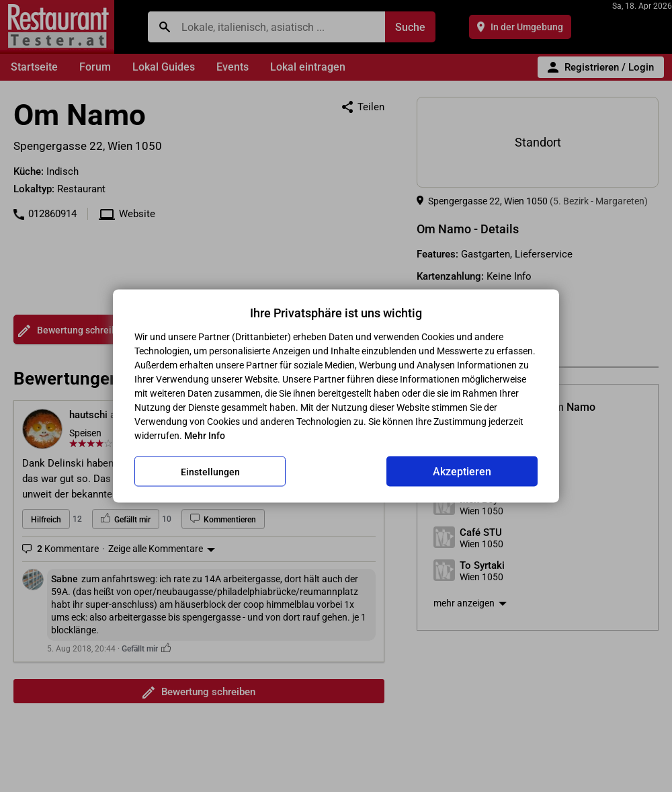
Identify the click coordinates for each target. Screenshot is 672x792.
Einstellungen (210, 471)
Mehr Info (205, 436)
